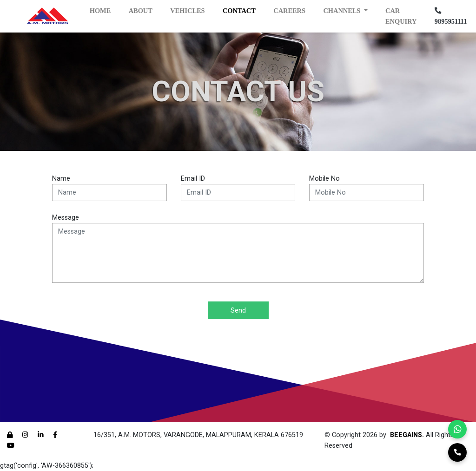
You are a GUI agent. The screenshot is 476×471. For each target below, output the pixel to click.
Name (61, 179)
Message (66, 218)
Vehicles (187, 11)
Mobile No (324, 179)
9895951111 (451, 16)
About (141, 11)
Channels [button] (343, 11)
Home (100, 11)
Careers (289, 11)
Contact (239, 11)
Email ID (193, 179)
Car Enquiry (401, 16)
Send (238, 310)
